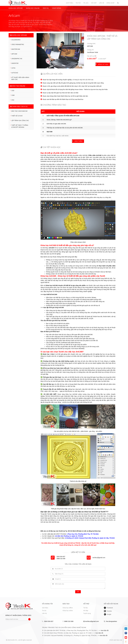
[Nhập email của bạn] (18, 619)
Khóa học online (68, 611)
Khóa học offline (68, 608)
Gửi (78, 592)
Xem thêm (77, 141)
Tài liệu (86, 608)
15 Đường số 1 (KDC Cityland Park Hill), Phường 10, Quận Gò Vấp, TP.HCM (90, 538)
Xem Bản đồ (105, 630)
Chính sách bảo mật (116, 640)
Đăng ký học (102, 64)
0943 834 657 (48, 621)
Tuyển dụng (87, 613)
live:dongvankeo (110, 621)
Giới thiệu (45, 608)
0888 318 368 (68, 621)
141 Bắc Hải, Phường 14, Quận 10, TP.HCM (69, 536)
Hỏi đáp (86, 611)
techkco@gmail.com (99, 558)
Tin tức (44, 611)
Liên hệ (44, 613)
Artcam (90, 46)
